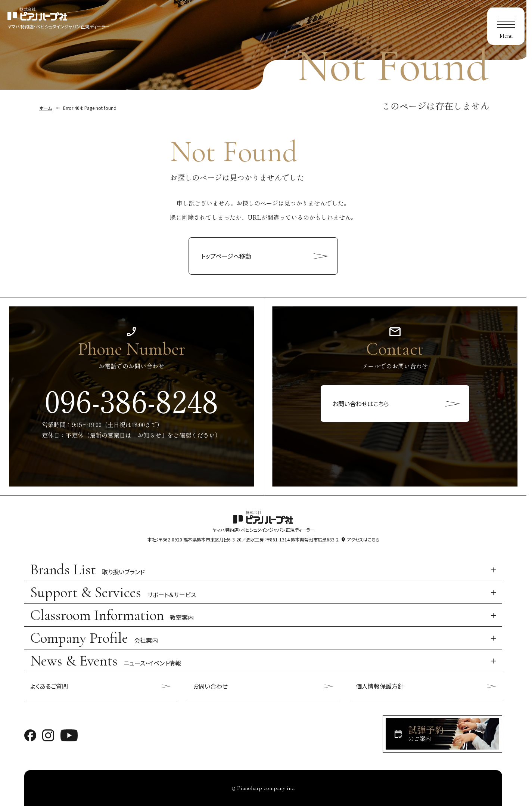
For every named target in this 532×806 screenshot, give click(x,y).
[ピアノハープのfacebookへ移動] (30, 734)
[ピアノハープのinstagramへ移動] (48, 734)
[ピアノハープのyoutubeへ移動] (69, 734)
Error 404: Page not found (90, 108)
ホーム (46, 108)
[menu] (506, 26)
